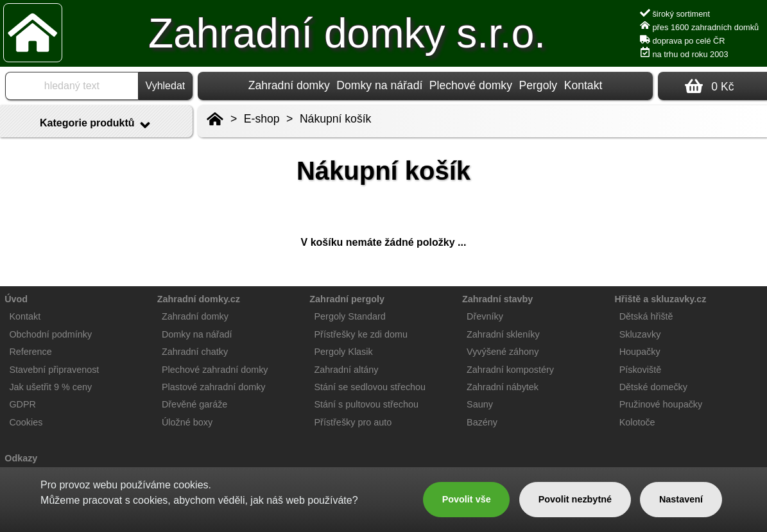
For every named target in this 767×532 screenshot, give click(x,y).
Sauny (480, 404)
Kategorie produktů (96, 125)
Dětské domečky (653, 387)
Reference (30, 352)
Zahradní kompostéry (510, 370)
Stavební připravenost (54, 370)
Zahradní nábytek (503, 387)
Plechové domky (471, 85)
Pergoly (538, 85)
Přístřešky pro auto (353, 422)
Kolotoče (637, 422)
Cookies (26, 422)
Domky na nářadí (379, 85)
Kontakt (583, 85)
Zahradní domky (289, 85)
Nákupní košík (335, 119)
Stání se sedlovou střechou (370, 387)
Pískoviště (641, 370)
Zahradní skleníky (503, 334)
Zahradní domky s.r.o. (347, 33)
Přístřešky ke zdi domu (361, 334)
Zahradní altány (347, 370)
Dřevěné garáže (194, 404)
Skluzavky (640, 334)
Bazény (482, 422)
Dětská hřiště (646, 316)
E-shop (262, 119)
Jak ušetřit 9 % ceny (50, 387)
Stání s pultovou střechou (366, 404)
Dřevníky (485, 316)
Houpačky (640, 352)
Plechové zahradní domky (215, 370)
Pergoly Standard (350, 316)
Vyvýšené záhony (503, 352)
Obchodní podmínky (50, 334)
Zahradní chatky (195, 352)
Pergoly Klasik (344, 352)
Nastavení (681, 499)
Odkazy (21, 458)
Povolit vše (467, 499)
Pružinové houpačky (661, 404)
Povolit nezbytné (575, 499)
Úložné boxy (187, 422)
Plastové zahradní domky (214, 387)
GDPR (22, 404)
